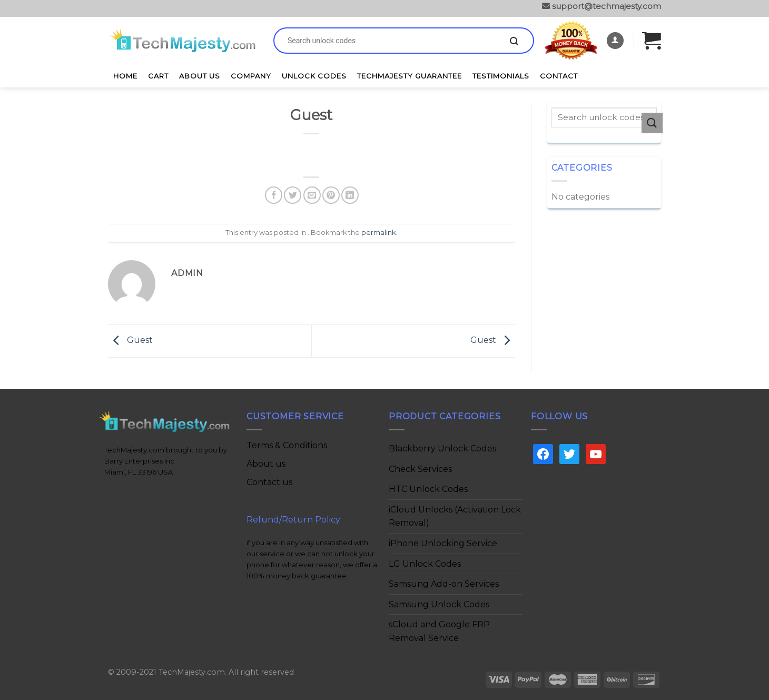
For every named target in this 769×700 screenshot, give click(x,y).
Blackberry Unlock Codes (442, 448)
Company (251, 76)
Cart (158, 76)
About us (266, 464)
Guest (130, 341)
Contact (559, 76)
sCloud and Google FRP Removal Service (439, 631)
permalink (378, 233)
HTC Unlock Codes (428, 489)
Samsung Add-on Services (444, 584)
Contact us (269, 482)
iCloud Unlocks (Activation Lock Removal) (455, 516)
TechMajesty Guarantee (410, 76)
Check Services (420, 469)
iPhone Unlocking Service (443, 543)
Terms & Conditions (287, 445)
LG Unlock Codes (425, 564)
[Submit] (514, 42)
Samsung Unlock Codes (439, 604)
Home (125, 76)
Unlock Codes (314, 76)
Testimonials (501, 76)
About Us (200, 76)
